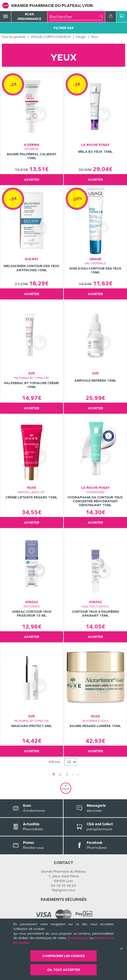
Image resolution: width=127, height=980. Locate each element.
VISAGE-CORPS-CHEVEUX (51, 37)
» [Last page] (78, 774)
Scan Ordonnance (29, 16)
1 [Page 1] (54, 774)
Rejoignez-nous (64, 890)
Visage (81, 37)
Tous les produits (14, 37)
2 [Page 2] (60, 774)
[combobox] (75, 17)
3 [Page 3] (67, 774)
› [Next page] (73, 774)
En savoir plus (78, 938)
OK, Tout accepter (64, 970)
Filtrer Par (64, 28)
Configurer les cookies (64, 956)
